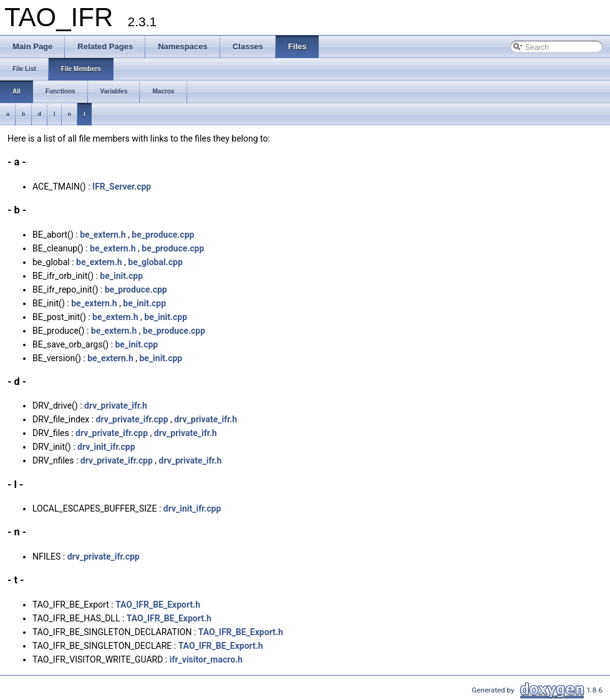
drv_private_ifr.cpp (132, 419)
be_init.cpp (121, 276)
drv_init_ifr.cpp (106, 447)
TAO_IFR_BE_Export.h (158, 605)
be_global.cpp (155, 262)
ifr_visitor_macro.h (206, 659)
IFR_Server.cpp (122, 187)
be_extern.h (103, 235)
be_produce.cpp (163, 235)
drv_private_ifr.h (116, 406)
